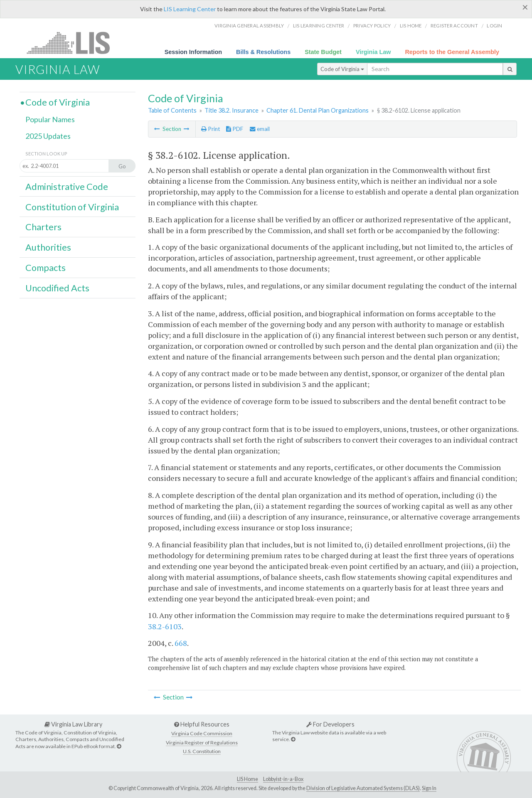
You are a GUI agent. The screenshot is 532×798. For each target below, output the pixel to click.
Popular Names (50, 119)
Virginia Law (373, 52)
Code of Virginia (342, 69)
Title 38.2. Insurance (232, 110)
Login (494, 26)
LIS (73, 43)
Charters (43, 227)
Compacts (46, 268)
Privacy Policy (372, 26)
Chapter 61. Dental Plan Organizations (318, 110)
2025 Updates (48, 136)
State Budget (323, 52)
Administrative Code (67, 187)
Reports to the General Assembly (452, 52)
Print (211, 129)
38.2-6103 (165, 626)
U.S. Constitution (202, 751)
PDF (235, 129)
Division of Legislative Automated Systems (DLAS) (363, 788)
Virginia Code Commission (202, 733)
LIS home (411, 26)
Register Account (454, 26)
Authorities (48, 247)
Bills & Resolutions (263, 52)
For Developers (330, 724)
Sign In (429, 788)
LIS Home (248, 779)
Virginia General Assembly (249, 26)
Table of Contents (172, 110)
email (260, 129)
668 (181, 643)
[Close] (525, 7)
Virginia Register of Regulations (202, 743)
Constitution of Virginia (72, 207)
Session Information (193, 52)
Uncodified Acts (57, 288)
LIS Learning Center (190, 9)
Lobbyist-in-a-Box (283, 779)
